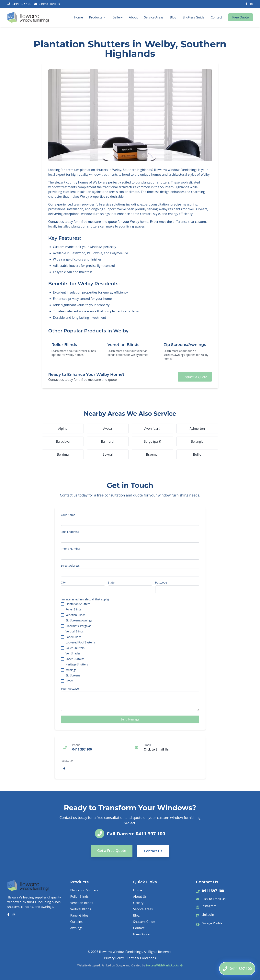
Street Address (70, 566)
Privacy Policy (114, 958)
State (111, 583)
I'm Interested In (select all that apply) (85, 599)
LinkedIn (208, 915)
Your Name (68, 515)
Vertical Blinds (75, 631)
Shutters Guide (193, 17)
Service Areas (154, 17)
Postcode (161, 583)
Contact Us (153, 851)
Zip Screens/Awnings (79, 620)
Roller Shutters (75, 648)
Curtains (77, 922)
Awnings (71, 670)
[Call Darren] (237, 969)
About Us (140, 896)
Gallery (118, 17)
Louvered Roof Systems (81, 642)
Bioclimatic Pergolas (78, 626)
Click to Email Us (47, 4)
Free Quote (241, 17)
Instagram (209, 906)
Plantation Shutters (78, 604)
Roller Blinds (74, 609)
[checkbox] (62, 604)
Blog (173, 17)
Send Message (130, 719)
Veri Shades (73, 653)
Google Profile (212, 923)
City (63, 583)
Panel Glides (73, 637)
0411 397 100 (213, 891)
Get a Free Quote (112, 851)
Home (78, 17)
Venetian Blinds (76, 615)
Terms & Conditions (141, 958)
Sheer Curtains (75, 659)
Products (98, 17)
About (133, 17)
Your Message (70, 689)
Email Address (70, 532)
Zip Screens (73, 675)
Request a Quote (195, 377)
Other (69, 681)
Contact (216, 17)
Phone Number (71, 549)
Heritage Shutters (77, 664)
